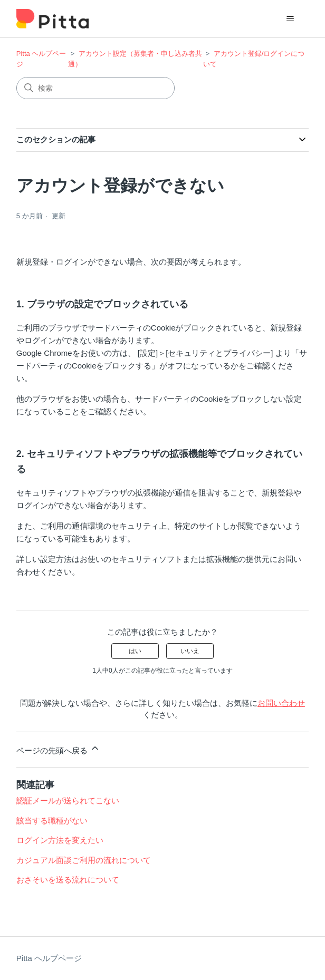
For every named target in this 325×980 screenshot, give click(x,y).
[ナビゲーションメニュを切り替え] (290, 19)
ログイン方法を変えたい (60, 840)
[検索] (95, 88)
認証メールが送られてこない (68, 801)
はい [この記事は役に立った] (135, 651)
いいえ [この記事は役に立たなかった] (190, 651)
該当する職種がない (52, 821)
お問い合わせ (281, 703)
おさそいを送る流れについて (68, 880)
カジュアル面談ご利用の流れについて (84, 860)
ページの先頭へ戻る (58, 749)
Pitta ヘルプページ (49, 958)
